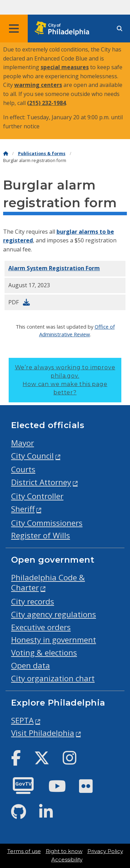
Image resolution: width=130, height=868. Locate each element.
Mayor (23, 443)
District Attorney (41, 482)
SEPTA (22, 720)
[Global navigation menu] (14, 29)
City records (33, 601)
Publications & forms (42, 154)
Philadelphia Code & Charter (48, 582)
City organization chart (53, 678)
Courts (23, 469)
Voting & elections (44, 653)
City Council (32, 456)
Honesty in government (54, 640)
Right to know (64, 851)
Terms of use (24, 851)
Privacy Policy (105, 851)
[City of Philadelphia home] (64, 29)
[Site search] (120, 29)
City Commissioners (47, 523)
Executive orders (41, 627)
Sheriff (23, 509)
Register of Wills (41, 535)
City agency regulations (54, 614)
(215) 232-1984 (46, 103)
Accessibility (67, 860)
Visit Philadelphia (43, 733)
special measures (65, 67)
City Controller (37, 496)
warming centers (38, 85)
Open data (31, 665)
